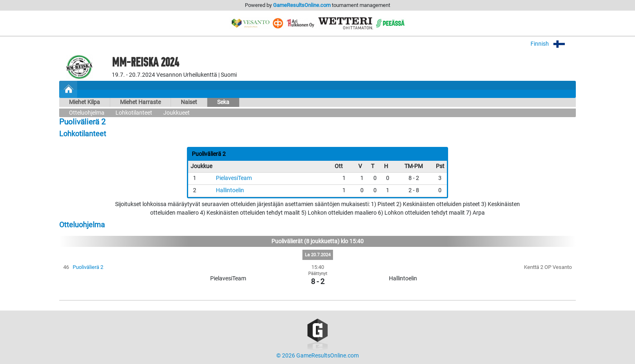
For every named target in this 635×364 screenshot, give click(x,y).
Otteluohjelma (87, 113)
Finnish (553, 44)
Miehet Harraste (140, 102)
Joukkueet (177, 113)
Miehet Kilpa (84, 102)
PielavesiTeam (234, 178)
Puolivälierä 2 (88, 267)
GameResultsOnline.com (302, 5)
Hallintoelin (230, 190)
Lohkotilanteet (134, 113)
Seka (223, 102)
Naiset (189, 102)
